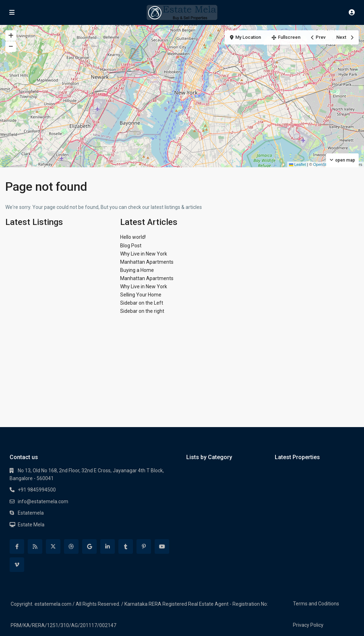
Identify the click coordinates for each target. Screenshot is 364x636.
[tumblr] (126, 546)
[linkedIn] (108, 546)
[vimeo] (17, 565)
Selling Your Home (141, 295)
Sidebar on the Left (142, 303)
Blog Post (131, 246)
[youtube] (162, 546)
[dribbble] (71, 546)
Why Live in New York (144, 254)
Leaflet (298, 164)
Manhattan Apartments (147, 262)
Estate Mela (31, 525)
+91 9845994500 (37, 490)
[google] (89, 546)
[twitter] (53, 546)
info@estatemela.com (43, 501)
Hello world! (133, 237)
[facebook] (17, 546)
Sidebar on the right (142, 311)
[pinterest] (144, 546)
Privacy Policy (308, 625)
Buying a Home (137, 270)
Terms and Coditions (316, 604)
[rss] (35, 546)
